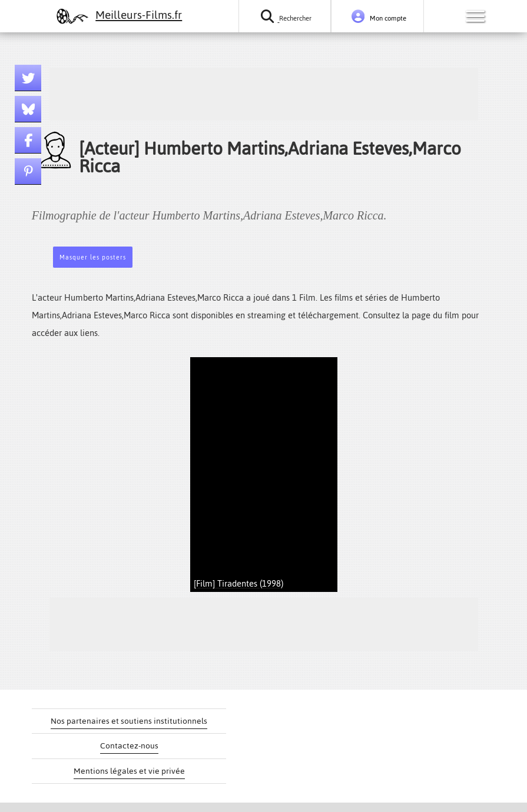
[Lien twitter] (28, 78)
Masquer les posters (93, 257)
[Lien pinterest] (28, 172)
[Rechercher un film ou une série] (285, 16)
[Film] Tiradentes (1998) (238, 583)
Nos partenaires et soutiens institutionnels (129, 721)
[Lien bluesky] (28, 109)
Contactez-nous (129, 746)
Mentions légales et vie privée (129, 771)
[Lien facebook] (28, 140)
